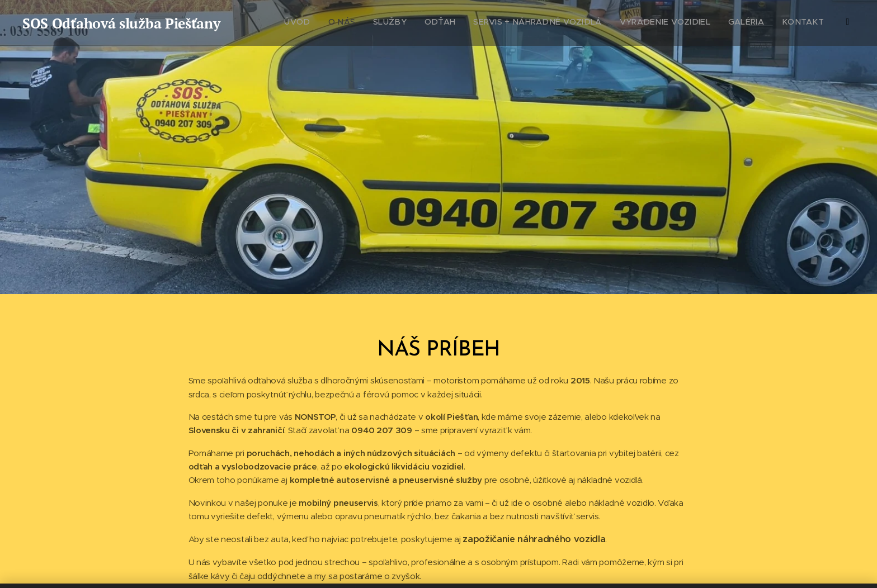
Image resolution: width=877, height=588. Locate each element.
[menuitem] (715, 23)
